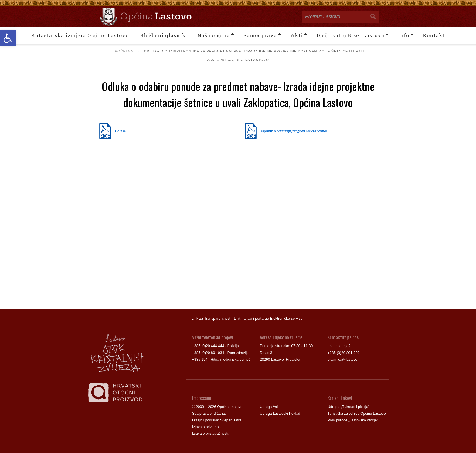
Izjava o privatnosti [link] (207, 427)
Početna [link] (124, 51)
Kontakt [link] (434, 35)
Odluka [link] (120, 131)
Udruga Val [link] (269, 407)
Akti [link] (297, 35)
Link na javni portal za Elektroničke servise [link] (268, 319)
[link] (8, 38)
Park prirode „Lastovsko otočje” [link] (353, 420)
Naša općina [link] (214, 35)
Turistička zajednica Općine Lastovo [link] (357, 414)
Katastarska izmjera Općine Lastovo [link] (80, 35)
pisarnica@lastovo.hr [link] (345, 360)
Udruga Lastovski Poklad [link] (280, 414)
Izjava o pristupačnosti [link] (210, 434)
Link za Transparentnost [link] (211, 319)
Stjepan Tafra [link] (231, 420)
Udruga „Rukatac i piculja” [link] (348, 407)
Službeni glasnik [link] (163, 35)
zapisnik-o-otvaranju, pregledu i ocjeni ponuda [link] (294, 131)
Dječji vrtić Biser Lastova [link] (350, 35)
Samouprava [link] (260, 35)
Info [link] (404, 35)
